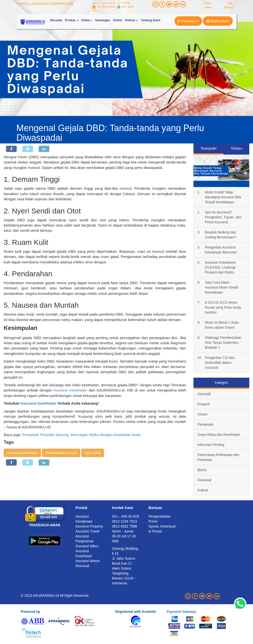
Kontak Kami (123, 508)
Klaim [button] (87, 20)
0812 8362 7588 (124, 526)
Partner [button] (131, 20)
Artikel (117, 20)
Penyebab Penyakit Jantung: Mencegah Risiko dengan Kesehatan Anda (81, 435)
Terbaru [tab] (236, 148)
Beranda (56, 20)
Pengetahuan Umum (61, 453)
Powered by (31, 612)
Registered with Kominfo (136, 612)
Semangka (103, 20)
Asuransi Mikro (87, 546)
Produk (82, 508)
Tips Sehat (93, 453)
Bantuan (155, 508)
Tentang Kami (150, 20)
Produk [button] (72, 20)
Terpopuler (209, 148)
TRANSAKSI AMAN (44, 525)
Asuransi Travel (87, 531)
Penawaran (188, 21)
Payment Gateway (182, 612)
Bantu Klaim (218, 21)
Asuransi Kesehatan (70, 390)
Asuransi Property (89, 526)
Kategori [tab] (221, 383)
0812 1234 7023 (124, 521)
